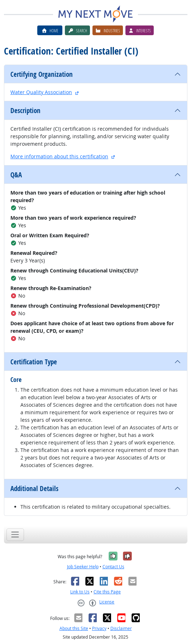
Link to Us (80, 592)
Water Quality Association (41, 92)
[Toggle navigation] (15, 535)
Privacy (99, 628)
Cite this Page (107, 592)
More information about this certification (59, 156)
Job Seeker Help (83, 567)
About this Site (74, 628)
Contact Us (113, 567)
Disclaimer (121, 628)
